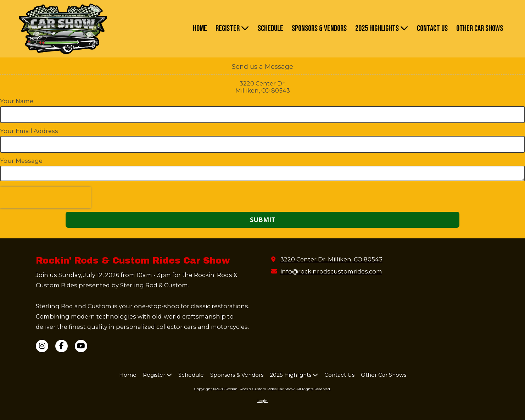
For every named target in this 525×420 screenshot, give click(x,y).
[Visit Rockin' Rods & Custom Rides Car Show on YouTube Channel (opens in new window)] (81, 346)
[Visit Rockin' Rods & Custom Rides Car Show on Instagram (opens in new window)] (42, 346)
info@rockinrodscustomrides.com (331, 271)
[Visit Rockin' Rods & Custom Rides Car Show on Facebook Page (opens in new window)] (62, 346)
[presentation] (45, 198)
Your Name (17, 101)
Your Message (21, 161)
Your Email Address (29, 131)
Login (262, 401)
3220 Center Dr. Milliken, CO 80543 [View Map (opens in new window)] (331, 259)
